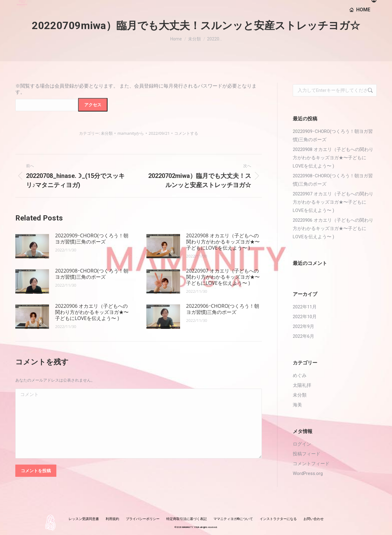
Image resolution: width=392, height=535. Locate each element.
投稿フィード (307, 454)
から (131, 133)
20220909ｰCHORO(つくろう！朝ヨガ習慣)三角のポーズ (92, 239)
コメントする (186, 133)
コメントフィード (311, 464)
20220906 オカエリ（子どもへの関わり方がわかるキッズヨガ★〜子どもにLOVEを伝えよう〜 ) (92, 312)
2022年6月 (303, 336)
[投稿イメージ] (32, 246)
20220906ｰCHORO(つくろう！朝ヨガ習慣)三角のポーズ (223, 309)
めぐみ (300, 375)
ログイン (302, 444)
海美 (297, 405)
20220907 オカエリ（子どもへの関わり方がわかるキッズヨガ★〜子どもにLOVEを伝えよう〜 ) (223, 277)
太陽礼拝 (302, 385)
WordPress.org (308, 473)
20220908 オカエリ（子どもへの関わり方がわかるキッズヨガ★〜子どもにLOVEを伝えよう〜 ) (223, 242)
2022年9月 (303, 326)
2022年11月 (305, 307)
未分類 (107, 133)
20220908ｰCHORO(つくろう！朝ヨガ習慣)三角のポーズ (92, 274)
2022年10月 (305, 317)
